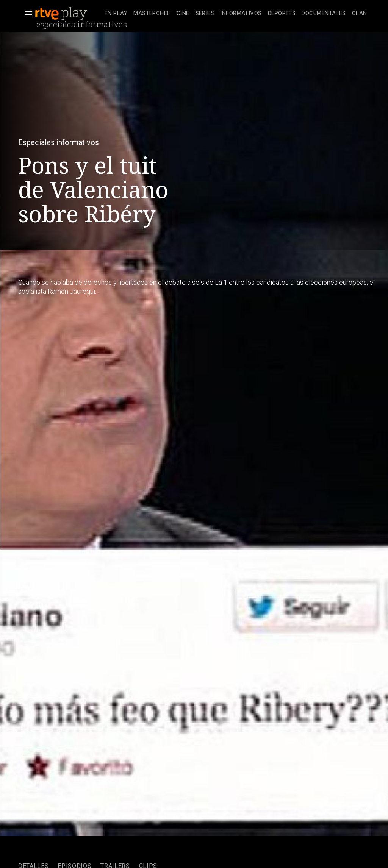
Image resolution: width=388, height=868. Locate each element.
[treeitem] (116, 14)
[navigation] (236, 14)
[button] (27, 14)
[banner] (68, 14)
